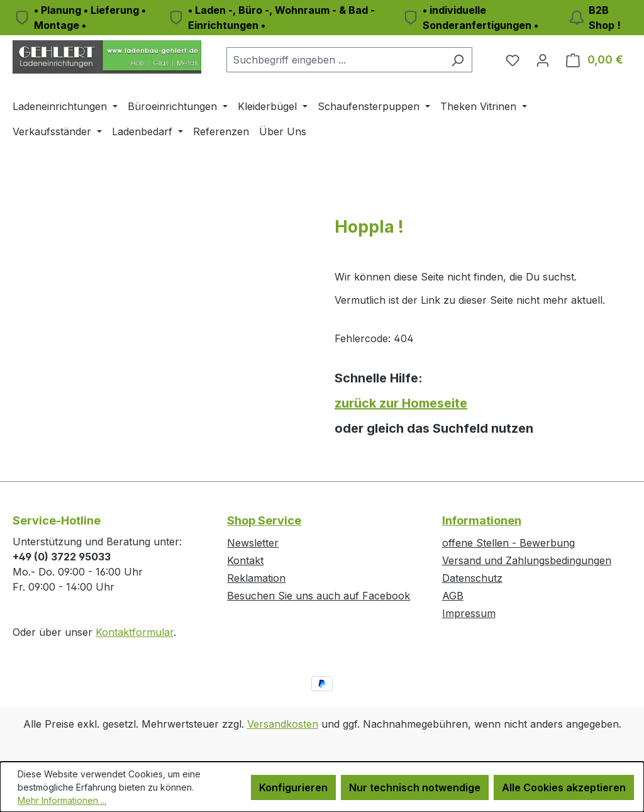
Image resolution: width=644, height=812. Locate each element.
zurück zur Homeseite (401, 403)
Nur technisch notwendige (415, 787)
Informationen (482, 520)
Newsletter (253, 543)
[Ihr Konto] (543, 60)
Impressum (469, 613)
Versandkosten (283, 724)
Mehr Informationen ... (62, 800)
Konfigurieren (293, 787)
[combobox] (335, 60)
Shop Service (264, 520)
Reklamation (256, 578)
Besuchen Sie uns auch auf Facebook (319, 596)
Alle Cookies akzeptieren (564, 787)
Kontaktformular (135, 632)
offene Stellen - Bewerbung (508, 543)
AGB (453, 596)
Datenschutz (472, 578)
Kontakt (245, 560)
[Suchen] (458, 60)
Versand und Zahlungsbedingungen (527, 560)
